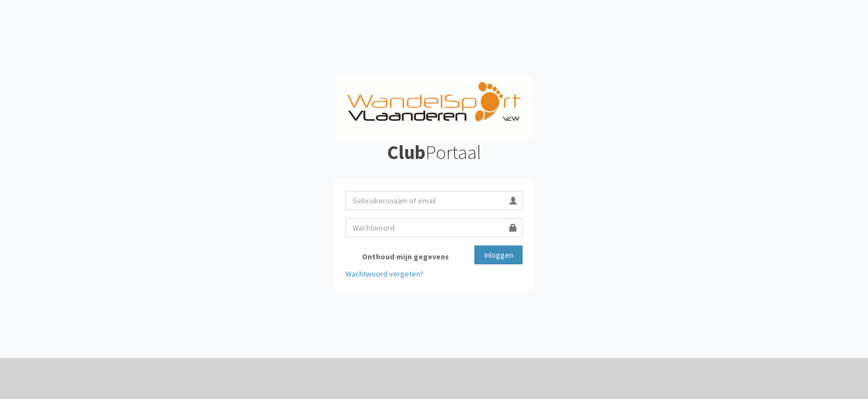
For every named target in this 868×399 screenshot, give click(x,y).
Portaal (434, 152)
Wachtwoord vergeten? (384, 274)
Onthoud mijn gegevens (397, 257)
